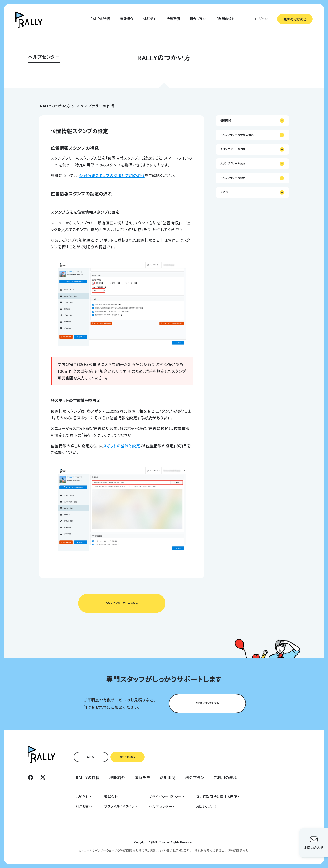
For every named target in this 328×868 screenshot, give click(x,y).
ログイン (261, 19)
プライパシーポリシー (165, 796)
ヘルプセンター (160, 806)
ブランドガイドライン (119, 806)
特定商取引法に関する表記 (216, 796)
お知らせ (82, 796)
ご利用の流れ (225, 19)
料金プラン (198, 19)
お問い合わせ (206, 806)
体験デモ (150, 19)
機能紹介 (127, 19)
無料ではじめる (295, 19)
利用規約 (83, 806)
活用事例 (173, 19)
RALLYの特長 (100, 19)
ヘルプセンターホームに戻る (122, 603)
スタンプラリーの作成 (95, 106)
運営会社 (111, 796)
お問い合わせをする (207, 703)
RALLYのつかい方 (55, 106)
